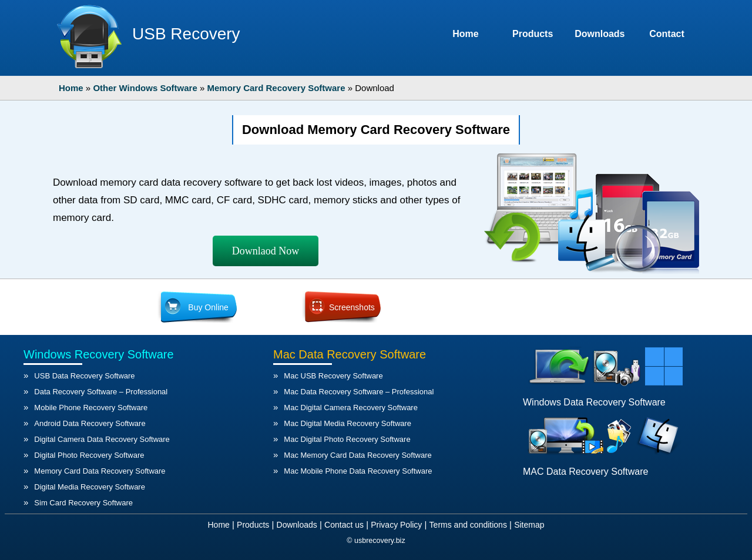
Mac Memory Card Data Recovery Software (357, 455)
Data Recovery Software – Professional (101, 392)
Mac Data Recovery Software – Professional (359, 392)
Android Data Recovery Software (90, 423)
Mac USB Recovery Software (333, 376)
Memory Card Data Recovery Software (100, 471)
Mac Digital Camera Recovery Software (351, 408)
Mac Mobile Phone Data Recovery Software (358, 471)
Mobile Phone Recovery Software (91, 408)
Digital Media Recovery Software (90, 487)
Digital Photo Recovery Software (89, 455)
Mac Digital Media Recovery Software (348, 423)
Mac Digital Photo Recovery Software (347, 439)
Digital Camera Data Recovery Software (102, 439)
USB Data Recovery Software (84, 376)
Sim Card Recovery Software (83, 503)
